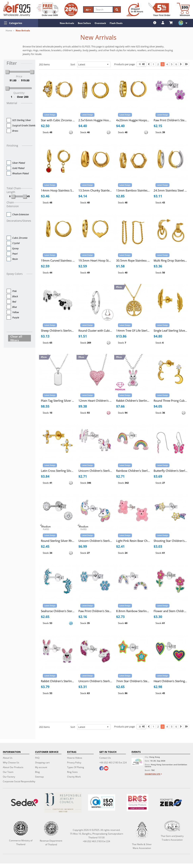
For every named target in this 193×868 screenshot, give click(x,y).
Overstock (100, 23)
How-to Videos (75, 758)
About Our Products (13, 767)
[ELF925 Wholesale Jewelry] (17, 9)
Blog (37, 772)
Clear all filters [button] (16, 338)
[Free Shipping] (47, 9)
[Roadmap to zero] (171, 802)
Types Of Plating (76, 767)
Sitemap (39, 777)
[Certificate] (63, 803)
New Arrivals (67, 23)
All (88, 10)
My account (41, 767)
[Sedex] (25, 803)
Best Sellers (84, 23)
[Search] (103, 9)
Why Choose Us (11, 763)
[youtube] (106, 769)
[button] (19, 23)
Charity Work (74, 777)
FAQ (37, 758)
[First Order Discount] (159, 9)
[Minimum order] (183, 9)
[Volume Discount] (71, 9)
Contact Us (105, 758)
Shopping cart (42, 763)
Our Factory (9, 777)
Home (9, 31)
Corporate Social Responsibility (19, 781)
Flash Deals (116, 23)
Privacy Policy (74, 763)
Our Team (8, 772)
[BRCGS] (137, 803)
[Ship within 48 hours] (135, 9)
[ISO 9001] (102, 802)
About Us (8, 758)
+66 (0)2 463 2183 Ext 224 (113, 763)
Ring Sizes (72, 772)
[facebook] (101, 769)
